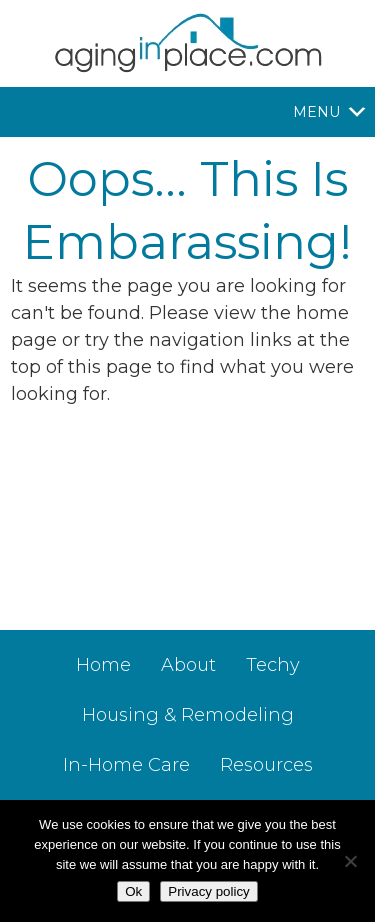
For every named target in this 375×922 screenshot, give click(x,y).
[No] (350, 861)
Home (103, 665)
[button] (316, 112)
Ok (133, 891)
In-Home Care (126, 765)
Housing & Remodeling (188, 715)
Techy (273, 665)
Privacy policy (208, 891)
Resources (266, 765)
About (188, 665)
